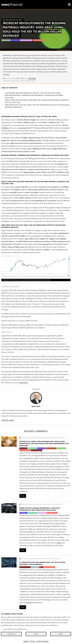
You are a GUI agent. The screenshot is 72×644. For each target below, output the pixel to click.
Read (23, 496)
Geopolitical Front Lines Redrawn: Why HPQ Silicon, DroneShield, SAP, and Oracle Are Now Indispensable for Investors (44, 444)
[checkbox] (2, 629)
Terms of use (23, 382)
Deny (61, 634)
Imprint (26, 641)
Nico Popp (32, 78)
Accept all (11, 634)
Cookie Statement (42, 641)
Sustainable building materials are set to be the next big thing (33, 93)
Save (36, 634)
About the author (8, 420)
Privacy (33, 641)
